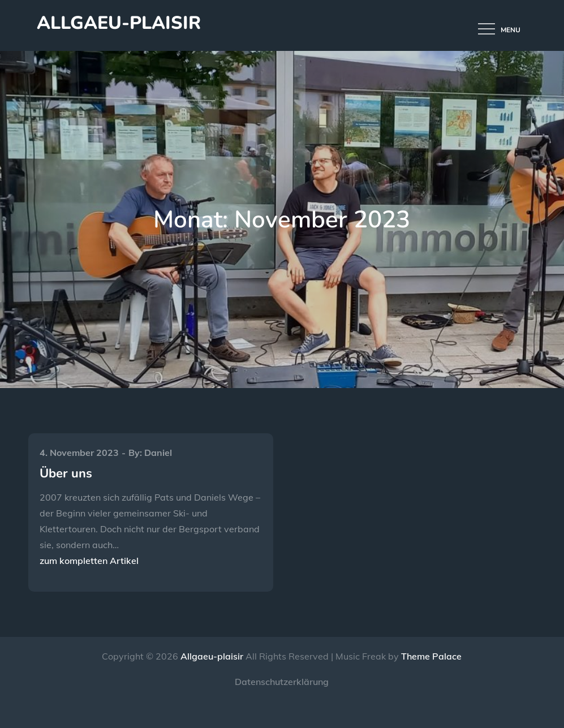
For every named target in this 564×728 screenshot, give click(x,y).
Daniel (158, 453)
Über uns (66, 473)
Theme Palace (431, 656)
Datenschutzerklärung (282, 682)
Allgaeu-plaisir (119, 23)
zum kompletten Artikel (89, 561)
